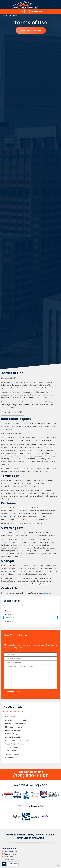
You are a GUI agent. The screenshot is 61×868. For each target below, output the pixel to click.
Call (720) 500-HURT (31, 11)
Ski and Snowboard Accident (17, 741)
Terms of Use (10, 618)
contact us (46, 593)
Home (3, 16)
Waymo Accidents (12, 754)
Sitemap (9, 621)
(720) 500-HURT (31, 776)
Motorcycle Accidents (14, 727)
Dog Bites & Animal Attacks (16, 720)
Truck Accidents (12, 747)
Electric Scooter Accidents (16, 724)
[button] (55, 5)
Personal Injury (11, 734)
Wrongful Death (12, 758)
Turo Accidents (11, 751)
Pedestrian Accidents (14, 730)
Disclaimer (10, 611)
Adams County (9, 848)
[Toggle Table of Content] (20, 413)
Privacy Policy (11, 614)
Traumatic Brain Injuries (15, 744)
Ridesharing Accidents (14, 737)
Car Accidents (11, 717)
